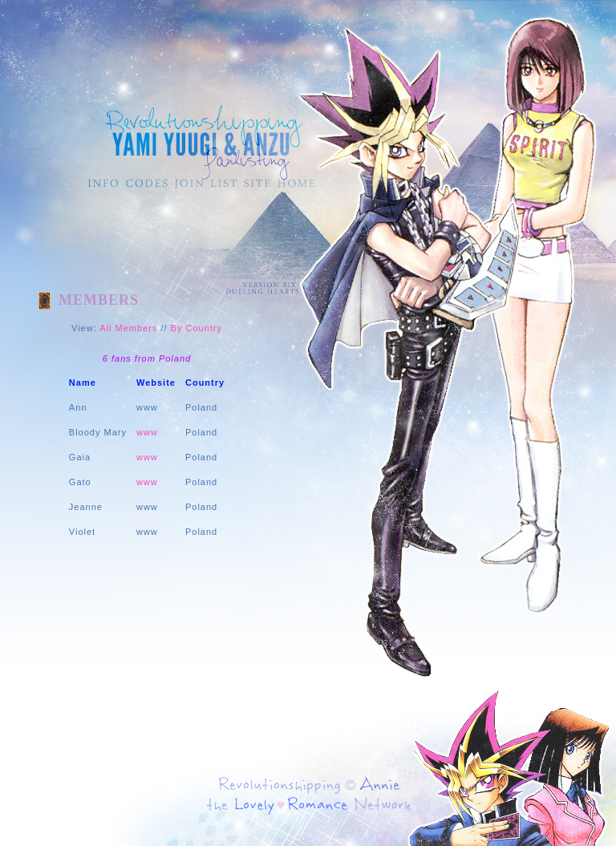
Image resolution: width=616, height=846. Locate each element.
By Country (197, 328)
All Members (128, 328)
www (147, 432)
